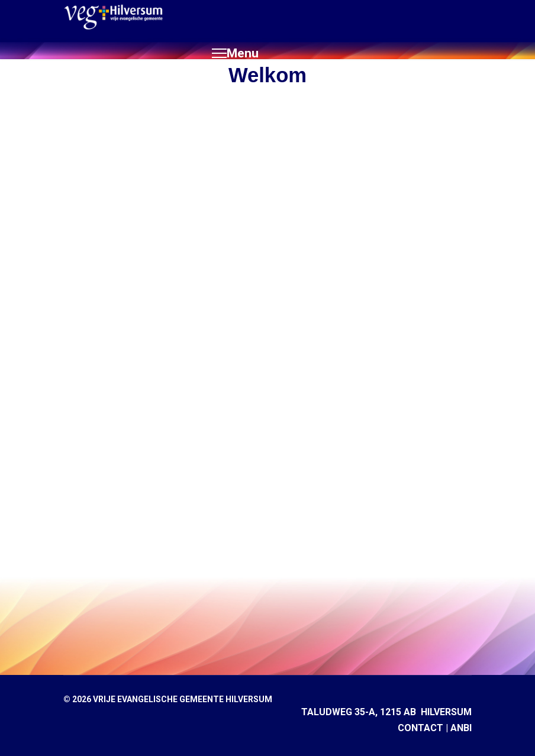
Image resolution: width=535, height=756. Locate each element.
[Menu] (235, 53)
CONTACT (420, 728)
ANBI (461, 728)
